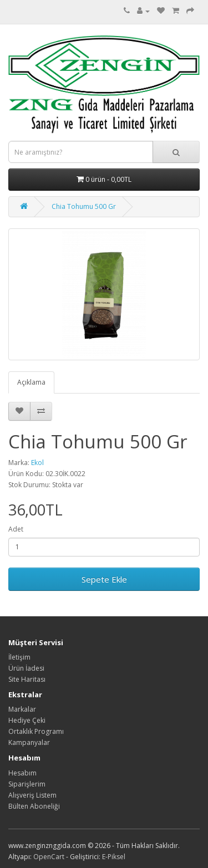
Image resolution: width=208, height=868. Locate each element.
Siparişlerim (27, 784)
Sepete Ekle (104, 579)
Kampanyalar (29, 742)
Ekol (37, 463)
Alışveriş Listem (32, 795)
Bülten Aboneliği (34, 806)
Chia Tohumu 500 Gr (84, 206)
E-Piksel (114, 857)
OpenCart (49, 857)
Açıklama (31, 382)
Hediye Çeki (27, 720)
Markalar (22, 709)
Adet (16, 529)
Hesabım (22, 773)
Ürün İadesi (26, 668)
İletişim (19, 657)
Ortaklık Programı (36, 731)
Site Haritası (27, 679)
